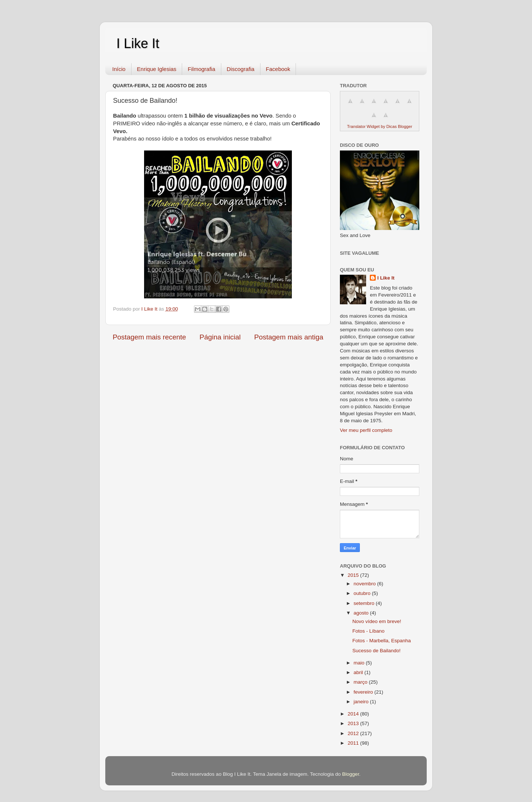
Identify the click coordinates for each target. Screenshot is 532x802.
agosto (362, 613)
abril (359, 672)
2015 (354, 575)
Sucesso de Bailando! (377, 651)
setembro (365, 603)
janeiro (362, 702)
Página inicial (220, 337)
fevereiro (364, 692)
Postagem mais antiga (289, 337)
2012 (354, 733)
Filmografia (201, 69)
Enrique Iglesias (157, 69)
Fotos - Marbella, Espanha (382, 641)
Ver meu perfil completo (366, 430)
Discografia (241, 69)
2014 (354, 714)
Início (119, 69)
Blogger (351, 774)
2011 (354, 743)
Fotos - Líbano (369, 631)
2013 (354, 723)
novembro (365, 584)
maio (360, 663)
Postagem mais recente (149, 337)
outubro (363, 593)
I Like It (138, 43)
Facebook (278, 69)
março (361, 682)
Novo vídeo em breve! (377, 621)
